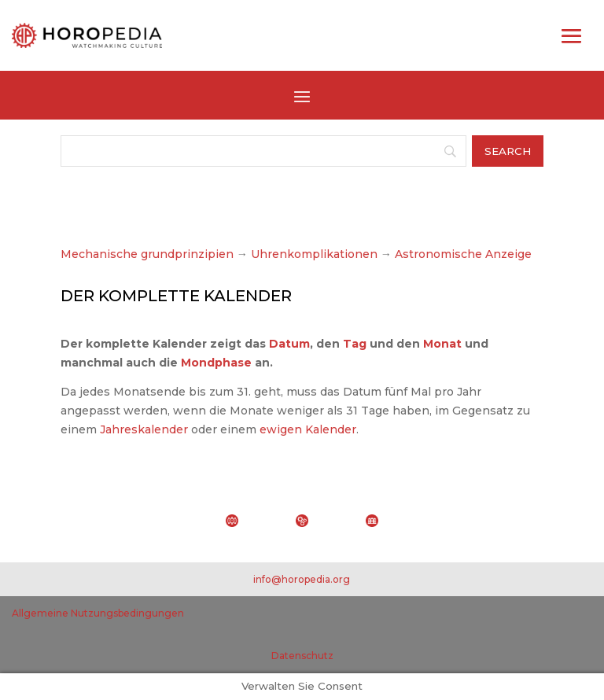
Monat (442, 344)
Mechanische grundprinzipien (147, 254)
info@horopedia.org (302, 579)
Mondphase (216, 363)
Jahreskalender (144, 429)
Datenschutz (302, 656)
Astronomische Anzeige (462, 254)
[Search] (263, 151)
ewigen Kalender (308, 429)
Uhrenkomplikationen (314, 254)
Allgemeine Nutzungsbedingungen (98, 613)
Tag (355, 344)
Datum (289, 344)
